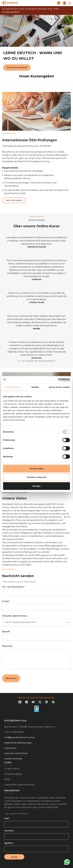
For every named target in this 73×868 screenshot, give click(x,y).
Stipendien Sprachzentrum (20, 785)
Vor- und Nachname (13, 587)
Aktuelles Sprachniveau (15, 616)
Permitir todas (37, 469)
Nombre (9, 831)
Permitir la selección (36, 477)
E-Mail (6, 601)
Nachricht (7, 646)
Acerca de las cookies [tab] (59, 387)
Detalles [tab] (35, 387)
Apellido (9, 843)
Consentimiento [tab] (12, 387)
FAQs (7, 779)
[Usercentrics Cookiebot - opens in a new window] (58, 380)
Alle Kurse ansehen (17, 67)
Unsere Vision (12, 769)
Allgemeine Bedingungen (18, 743)
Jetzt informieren (14, 200)
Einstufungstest (13, 774)
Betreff (6, 632)
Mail (7, 818)
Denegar (36, 486)
